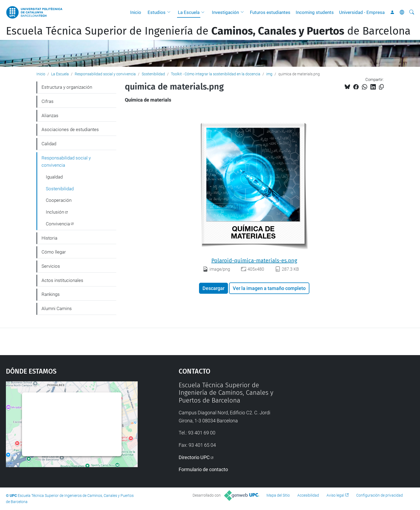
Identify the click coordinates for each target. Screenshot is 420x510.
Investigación (225, 12)
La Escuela (189, 12)
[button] (170, 12)
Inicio (136, 12)
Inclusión (55, 212)
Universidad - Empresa (362, 12)
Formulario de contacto (203, 469)
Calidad (49, 144)
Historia (49, 238)
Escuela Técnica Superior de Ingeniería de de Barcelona (208, 31)
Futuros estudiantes (270, 12)
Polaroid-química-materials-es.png (254, 260)
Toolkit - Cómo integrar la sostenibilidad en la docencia (216, 74)
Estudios (157, 12)
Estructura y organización (67, 87)
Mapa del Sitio (278, 495)
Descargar (213, 288)
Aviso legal (335, 495)
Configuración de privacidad (380, 495)
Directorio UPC (194, 457)
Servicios (51, 266)
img (269, 74)
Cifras (48, 101)
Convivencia (58, 224)
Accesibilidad (308, 495)
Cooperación (59, 200)
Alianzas (50, 116)
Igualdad (54, 177)
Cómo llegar (54, 252)
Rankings (51, 294)
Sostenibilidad (153, 74)
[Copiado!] (381, 87)
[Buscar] (412, 12)
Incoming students (315, 12)
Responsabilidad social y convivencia (105, 74)
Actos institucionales (62, 280)
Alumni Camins (57, 308)
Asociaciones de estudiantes (70, 129)
